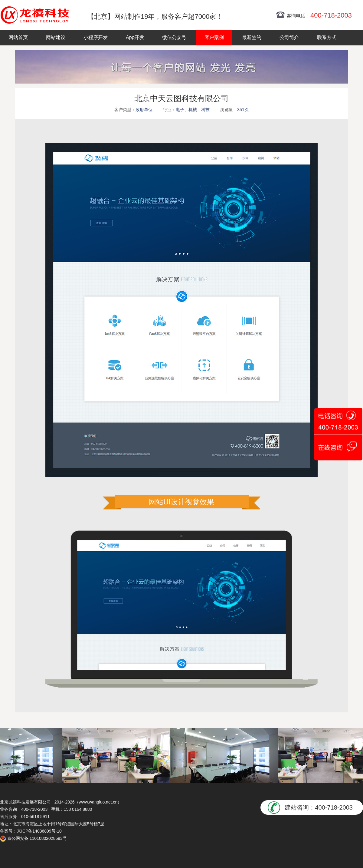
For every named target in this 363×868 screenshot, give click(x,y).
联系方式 (327, 37)
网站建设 (56, 37)
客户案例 (214, 37)
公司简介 (289, 37)
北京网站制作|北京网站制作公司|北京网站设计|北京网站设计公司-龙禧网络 (35, 15)
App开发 (135, 37)
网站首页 (18, 37)
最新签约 (252, 37)
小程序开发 (96, 37)
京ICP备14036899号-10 (39, 831)
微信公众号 (174, 37)
